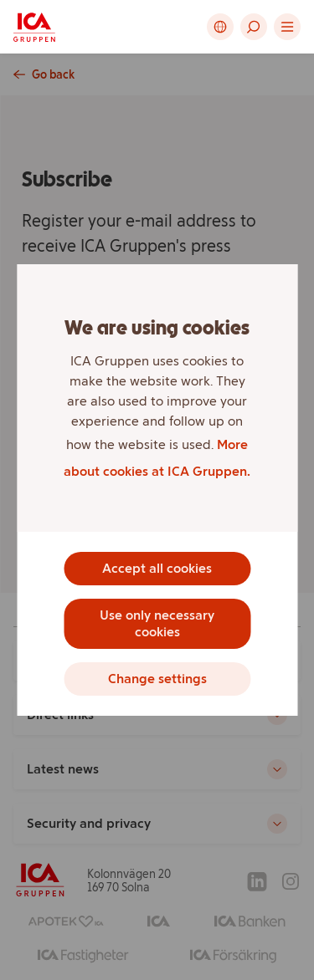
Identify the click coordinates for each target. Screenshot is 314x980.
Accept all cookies (157, 568)
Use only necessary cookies (157, 623)
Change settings (157, 679)
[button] (254, 27)
